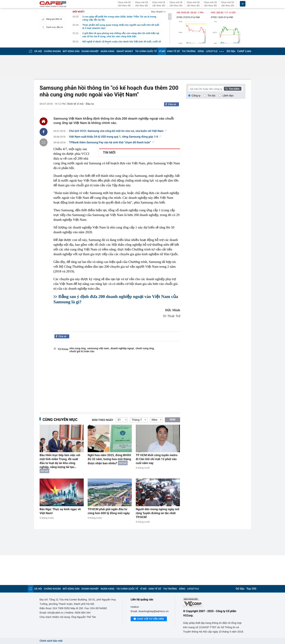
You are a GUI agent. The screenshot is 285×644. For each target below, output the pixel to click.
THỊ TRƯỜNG (189, 51)
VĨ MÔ (162, 51)
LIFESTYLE (212, 51)
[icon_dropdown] (243, 4)
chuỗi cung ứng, (145, 349)
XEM (172, 420)
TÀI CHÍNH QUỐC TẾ (146, 51)
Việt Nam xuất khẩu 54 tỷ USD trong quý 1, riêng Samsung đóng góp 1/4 (115, 137)
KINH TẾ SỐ (173, 51)
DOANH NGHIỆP (90, 51)
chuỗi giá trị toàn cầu (82, 351)
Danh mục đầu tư (52, 27)
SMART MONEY (125, 51)
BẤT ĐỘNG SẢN (71, 51)
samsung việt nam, (98, 349)
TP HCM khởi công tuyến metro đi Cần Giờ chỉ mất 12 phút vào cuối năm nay (157, 459)
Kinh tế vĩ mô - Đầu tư (81, 104)
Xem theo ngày (103, 420)
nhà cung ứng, (78, 349)
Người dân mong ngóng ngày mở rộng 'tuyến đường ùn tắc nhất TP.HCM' (157, 513)
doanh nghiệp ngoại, (123, 349)
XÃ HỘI (38, 51)
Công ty (196, 96)
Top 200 (251, 589)
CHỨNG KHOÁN (52, 51)
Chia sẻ (172, 104)
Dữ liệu (231, 51)
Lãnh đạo (228, 96)
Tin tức (212, 96)
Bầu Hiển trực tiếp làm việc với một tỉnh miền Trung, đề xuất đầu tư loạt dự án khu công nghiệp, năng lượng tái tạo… (60, 461)
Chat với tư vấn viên (149, 619)
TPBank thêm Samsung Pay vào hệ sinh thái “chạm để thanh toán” (112, 143)
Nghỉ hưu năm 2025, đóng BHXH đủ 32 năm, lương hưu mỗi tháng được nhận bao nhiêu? (109, 459)
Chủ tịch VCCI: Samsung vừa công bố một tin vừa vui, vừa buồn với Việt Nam (118, 131)
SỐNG (201, 51)
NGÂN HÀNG (108, 51)
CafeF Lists (244, 51)
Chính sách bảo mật (51, 641)
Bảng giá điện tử (51, 19)
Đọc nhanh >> (158, 12)
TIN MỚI (109, 153)
